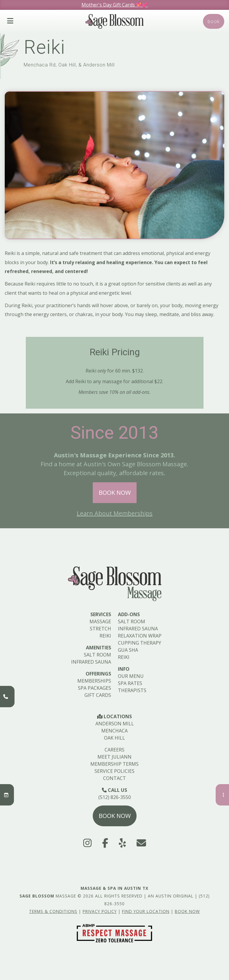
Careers (114, 750)
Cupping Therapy (140, 643)
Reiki (105, 636)
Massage (100, 621)
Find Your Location (146, 911)
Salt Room (97, 655)
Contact (114, 778)
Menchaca (114, 731)
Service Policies (114, 771)
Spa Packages (95, 688)
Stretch (100, 629)
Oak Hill (114, 738)
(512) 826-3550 (115, 797)
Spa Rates (130, 683)
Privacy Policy (100, 911)
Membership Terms (114, 764)
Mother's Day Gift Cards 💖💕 (115, 5)
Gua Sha (128, 650)
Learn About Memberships (115, 513)
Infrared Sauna (91, 662)
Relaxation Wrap (140, 636)
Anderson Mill (115, 724)
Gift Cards (98, 695)
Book (214, 21)
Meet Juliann (114, 757)
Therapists (132, 690)
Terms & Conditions (53, 911)
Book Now (115, 493)
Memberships (94, 681)
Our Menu (131, 676)
